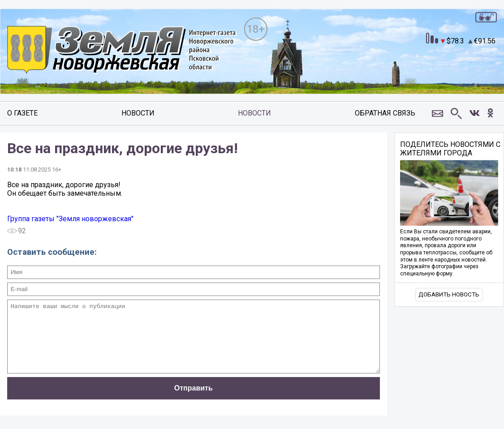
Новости (138, 113)
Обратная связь (385, 113)
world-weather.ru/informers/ (464, 73)
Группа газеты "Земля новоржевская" (70, 219)
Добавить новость (449, 294)
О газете (22, 113)
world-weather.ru (464, 65)
